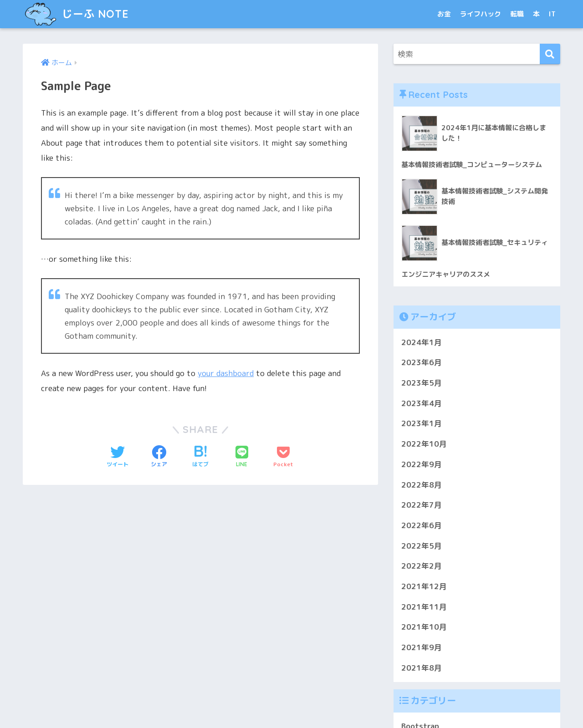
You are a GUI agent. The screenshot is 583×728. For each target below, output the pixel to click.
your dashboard (226, 373)
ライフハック (481, 14)
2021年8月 (422, 668)
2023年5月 (422, 383)
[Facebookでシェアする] (159, 457)
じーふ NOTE (77, 14)
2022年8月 (422, 485)
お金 (444, 14)
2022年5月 (422, 546)
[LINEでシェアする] (242, 457)
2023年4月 (422, 403)
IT (552, 14)
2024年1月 (422, 342)
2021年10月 (424, 627)
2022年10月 (424, 444)
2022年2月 (422, 566)
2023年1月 (422, 424)
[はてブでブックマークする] (200, 457)
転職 (517, 14)
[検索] (550, 54)
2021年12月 (424, 587)
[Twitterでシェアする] (118, 457)
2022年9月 (422, 464)
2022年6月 (422, 525)
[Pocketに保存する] (283, 457)
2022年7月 (422, 505)
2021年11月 (424, 607)
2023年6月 (422, 363)
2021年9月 (422, 648)
